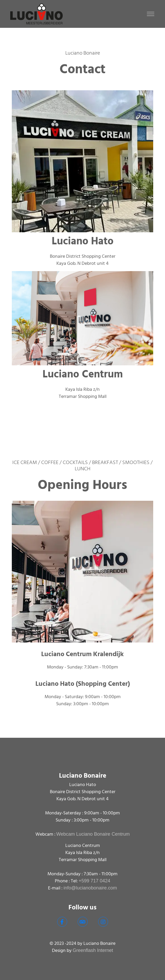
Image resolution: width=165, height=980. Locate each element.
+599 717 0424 (95, 881)
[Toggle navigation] (150, 14)
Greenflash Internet (93, 950)
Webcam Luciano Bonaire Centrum (93, 834)
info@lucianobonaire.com (90, 888)
